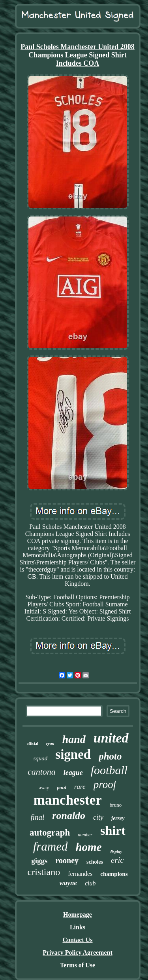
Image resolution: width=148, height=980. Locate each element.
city (98, 817)
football (109, 770)
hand (74, 739)
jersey (118, 818)
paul (62, 787)
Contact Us (78, 940)
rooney (67, 860)
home (88, 847)
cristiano (44, 872)
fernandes (80, 874)
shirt (113, 830)
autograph (50, 833)
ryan (50, 743)
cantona (42, 772)
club (90, 883)
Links (78, 927)
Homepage (78, 914)
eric (117, 860)
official (32, 744)
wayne (68, 883)
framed (51, 846)
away (44, 788)
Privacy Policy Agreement (78, 952)
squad (40, 758)
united (111, 738)
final (37, 817)
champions (114, 874)
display (116, 851)
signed (73, 754)
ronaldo (69, 816)
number (85, 835)
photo (110, 756)
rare (80, 787)
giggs (39, 861)
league (73, 773)
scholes (95, 862)
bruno (116, 805)
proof (105, 784)
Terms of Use (78, 965)
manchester (68, 800)
